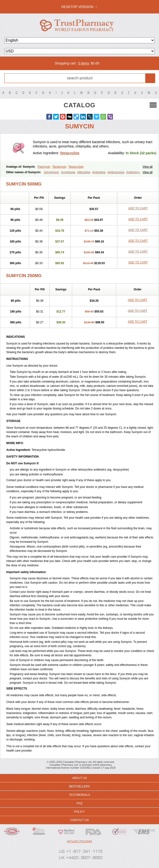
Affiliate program (79, 841)
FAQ (79, 803)
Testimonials (79, 795)
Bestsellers (79, 786)
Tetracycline (70, 153)
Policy (79, 812)
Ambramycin (134, 172)
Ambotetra (99, 172)
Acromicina (68, 172)
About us (79, 778)
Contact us (79, 820)
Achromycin (52, 172)
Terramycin (59, 167)
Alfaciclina (84, 172)
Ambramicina (116, 172)
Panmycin (44, 167)
